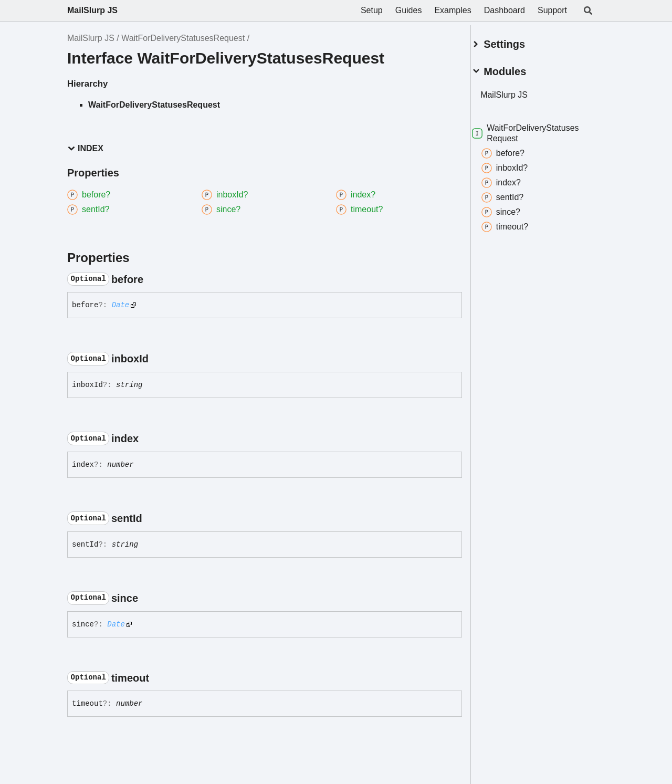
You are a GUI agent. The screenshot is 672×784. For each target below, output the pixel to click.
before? (516, 149)
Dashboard (505, 10)
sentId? (515, 193)
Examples (453, 10)
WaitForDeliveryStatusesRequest (183, 38)
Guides (409, 10)
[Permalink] (153, 279)
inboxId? (517, 164)
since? (513, 208)
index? (514, 179)
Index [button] (85, 148)
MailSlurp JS (92, 10)
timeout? (517, 223)
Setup (372, 10)
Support (552, 10)
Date (121, 305)
